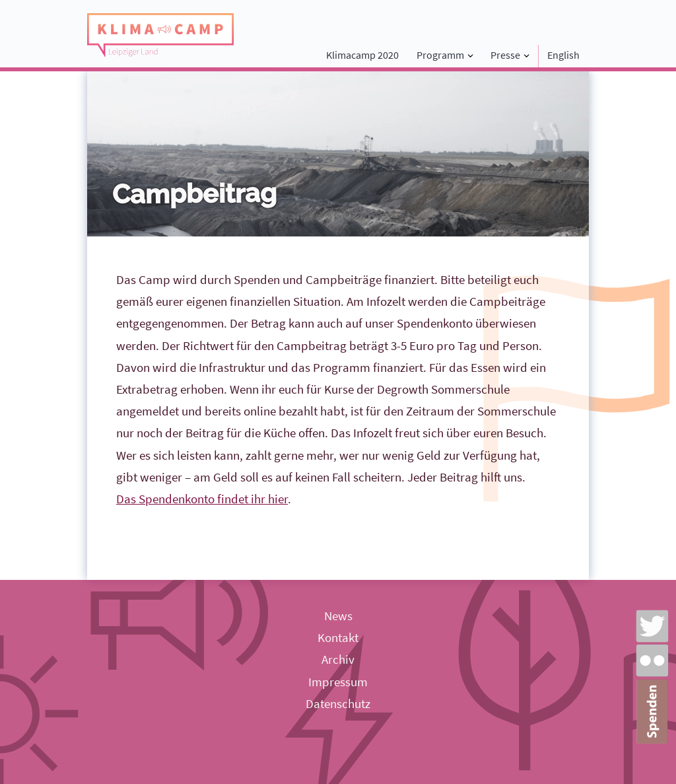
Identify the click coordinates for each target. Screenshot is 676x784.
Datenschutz (338, 703)
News (338, 616)
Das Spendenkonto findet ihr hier (202, 499)
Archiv (338, 659)
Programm (440, 55)
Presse (505, 55)
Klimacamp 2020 (362, 55)
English (563, 55)
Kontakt (338, 637)
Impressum (338, 682)
